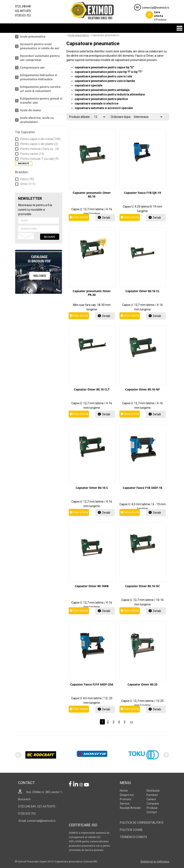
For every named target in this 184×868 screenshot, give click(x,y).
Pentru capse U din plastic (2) (39, 144)
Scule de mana (31, 110)
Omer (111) (28, 184)
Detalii (106, 218)
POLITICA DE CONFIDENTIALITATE (142, 823)
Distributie (153, 791)
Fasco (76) (27, 179)
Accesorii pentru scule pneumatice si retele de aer (40, 46)
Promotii (125, 799)
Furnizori (152, 795)
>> (132, 722)
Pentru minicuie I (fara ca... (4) (40, 149)
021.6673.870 (23, 11)
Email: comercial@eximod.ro (37, 821)
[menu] (39, 79)
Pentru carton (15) (32, 154)
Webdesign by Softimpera (155, 862)
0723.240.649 (23, 6)
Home (124, 791)
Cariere (151, 799)
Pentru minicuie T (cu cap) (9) (39, 159)
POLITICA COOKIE (131, 830)
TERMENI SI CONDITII (133, 837)
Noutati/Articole (130, 808)
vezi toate (40, 276)
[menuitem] (39, 37)
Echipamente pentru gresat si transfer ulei (41, 100)
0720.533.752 (23, 15)
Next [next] (166, 755)
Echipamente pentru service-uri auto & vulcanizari (41, 89)
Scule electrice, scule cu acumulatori (37, 120)
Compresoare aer (32, 67)
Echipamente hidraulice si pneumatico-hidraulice (39, 77)
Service (125, 804)
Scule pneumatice (33, 36)
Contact (152, 812)
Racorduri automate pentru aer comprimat (40, 58)
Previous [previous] (18, 755)
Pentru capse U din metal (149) (40, 139)
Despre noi (127, 795)
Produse (156, 16)
